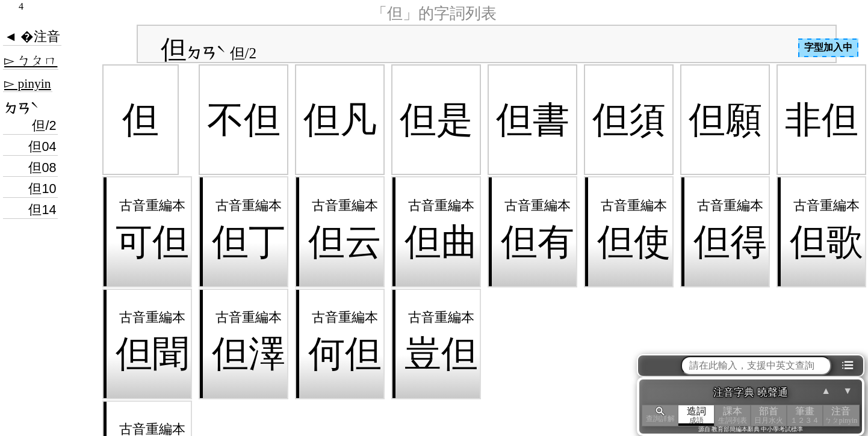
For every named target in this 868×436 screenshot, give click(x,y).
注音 (841, 415)
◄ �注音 (32, 37)
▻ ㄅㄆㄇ (31, 61)
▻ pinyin (28, 84)
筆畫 (805, 415)
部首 (769, 415)
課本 (733, 415)
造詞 (696, 415)
